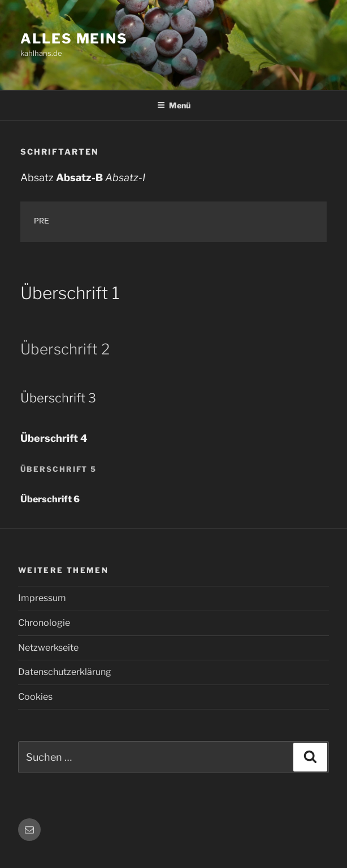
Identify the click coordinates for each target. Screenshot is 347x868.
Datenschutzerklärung (65, 672)
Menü (174, 105)
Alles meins (74, 39)
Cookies (35, 697)
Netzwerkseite (48, 648)
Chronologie (44, 623)
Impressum (42, 598)
